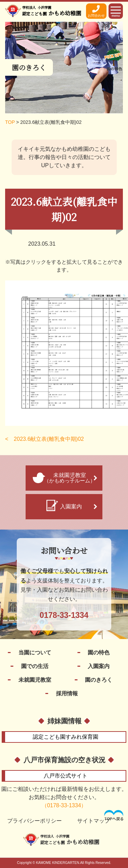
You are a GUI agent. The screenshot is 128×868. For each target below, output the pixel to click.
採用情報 (67, 693)
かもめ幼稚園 (52, 11)
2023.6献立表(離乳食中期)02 (49, 439)
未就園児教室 (35, 680)
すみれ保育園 (66, 737)
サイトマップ (94, 821)
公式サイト (66, 776)
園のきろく (99, 680)
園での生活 (35, 666)
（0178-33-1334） (64, 805)
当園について (35, 653)
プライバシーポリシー (34, 821)
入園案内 (99, 666)
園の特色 (99, 653)
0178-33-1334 (64, 615)
